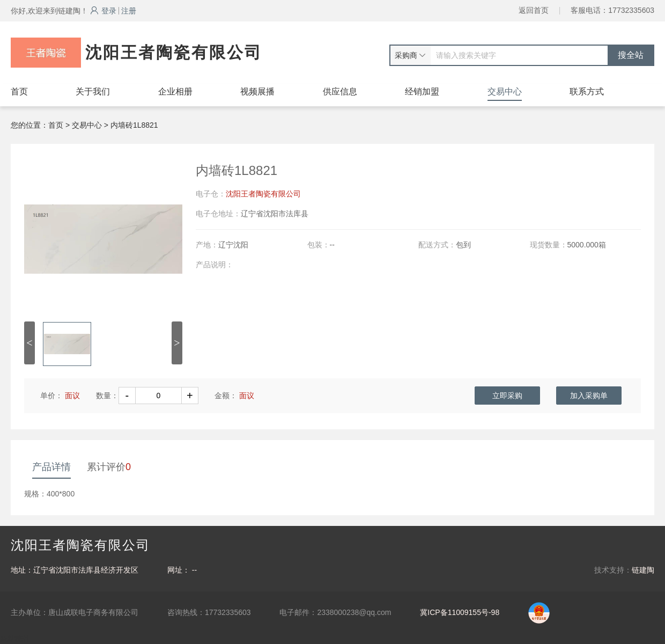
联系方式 (587, 92)
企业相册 (175, 92)
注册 (129, 11)
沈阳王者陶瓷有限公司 (263, 194)
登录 (103, 11)
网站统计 (15, 639)
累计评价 (109, 467)
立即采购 (507, 396)
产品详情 (51, 467)
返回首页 (534, 10)
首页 (19, 92)
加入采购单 (589, 396)
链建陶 (643, 570)
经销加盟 (422, 92)
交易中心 (505, 92)
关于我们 (93, 92)
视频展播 (257, 92)
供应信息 (340, 92)
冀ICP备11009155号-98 (460, 612)
